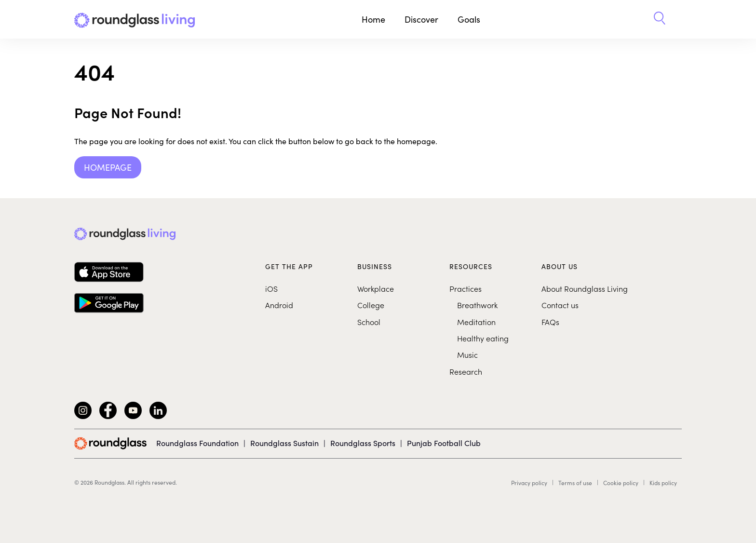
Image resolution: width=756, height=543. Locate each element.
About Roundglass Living (585, 288)
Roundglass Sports (363, 443)
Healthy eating (483, 338)
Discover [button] (421, 19)
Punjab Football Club (444, 443)
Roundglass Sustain (284, 443)
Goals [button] (469, 19)
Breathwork (477, 305)
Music (467, 354)
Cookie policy (621, 483)
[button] (660, 19)
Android (279, 305)
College (371, 305)
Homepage (108, 167)
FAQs (550, 322)
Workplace (376, 288)
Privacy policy (529, 483)
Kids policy (663, 483)
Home (373, 19)
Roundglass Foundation (197, 443)
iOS (271, 288)
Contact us (560, 305)
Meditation (476, 322)
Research (466, 371)
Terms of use (575, 483)
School (369, 322)
